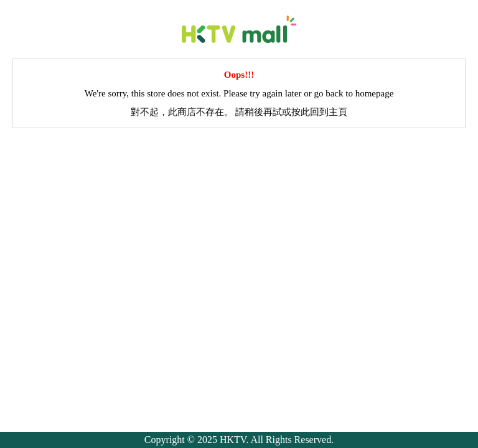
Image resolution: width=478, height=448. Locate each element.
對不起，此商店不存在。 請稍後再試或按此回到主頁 (239, 112)
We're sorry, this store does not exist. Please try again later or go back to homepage (239, 93)
